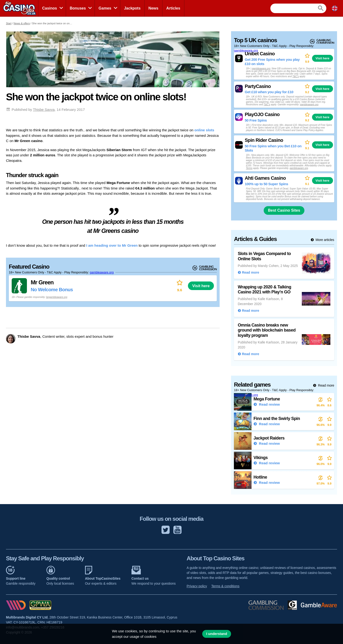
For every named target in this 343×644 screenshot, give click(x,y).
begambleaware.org (57, 297)
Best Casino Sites (284, 210)
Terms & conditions (225, 586)
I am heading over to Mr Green (112, 245)
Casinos (50, 8)
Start (9, 23)
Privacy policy (197, 586)
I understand (217, 634)
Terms (249, 168)
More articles (324, 240)
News (153, 8)
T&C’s (295, 76)
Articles (173, 8)
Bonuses (78, 8)
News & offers (22, 23)
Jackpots (132, 8)
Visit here (201, 286)
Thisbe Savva (44, 110)
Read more (326, 385)
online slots (204, 130)
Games (105, 8)
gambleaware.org (102, 272)
